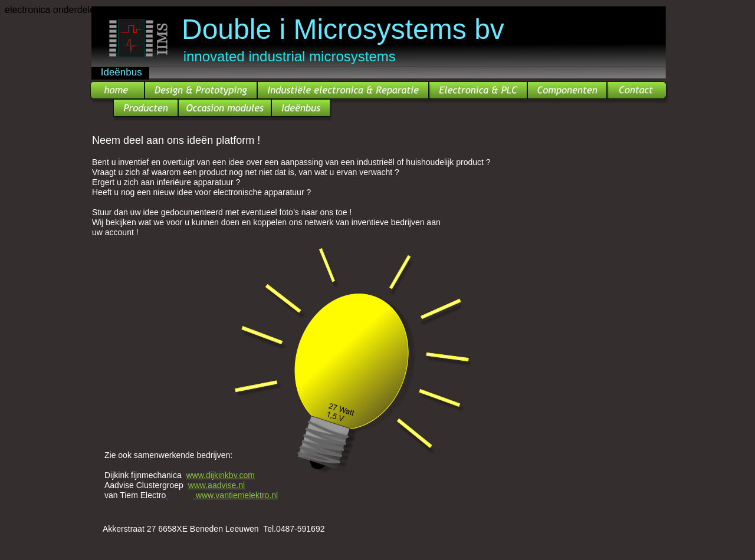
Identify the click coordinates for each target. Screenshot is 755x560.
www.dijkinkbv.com (221, 475)
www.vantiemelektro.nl (237, 495)
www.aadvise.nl (217, 485)
